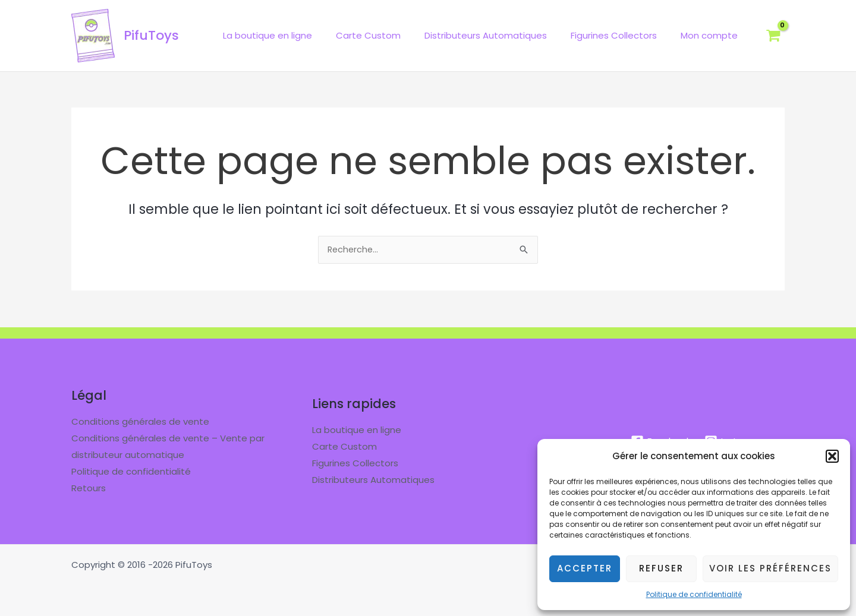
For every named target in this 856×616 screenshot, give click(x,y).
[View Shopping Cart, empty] (773, 36)
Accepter (585, 568)
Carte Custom (389, 35)
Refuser (661, 568)
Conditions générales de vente (140, 422)
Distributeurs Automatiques (501, 35)
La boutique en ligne (294, 35)
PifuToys (151, 35)
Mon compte (712, 35)
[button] (832, 456)
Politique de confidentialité (694, 594)
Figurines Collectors (623, 35)
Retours (89, 488)
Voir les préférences (770, 568)
